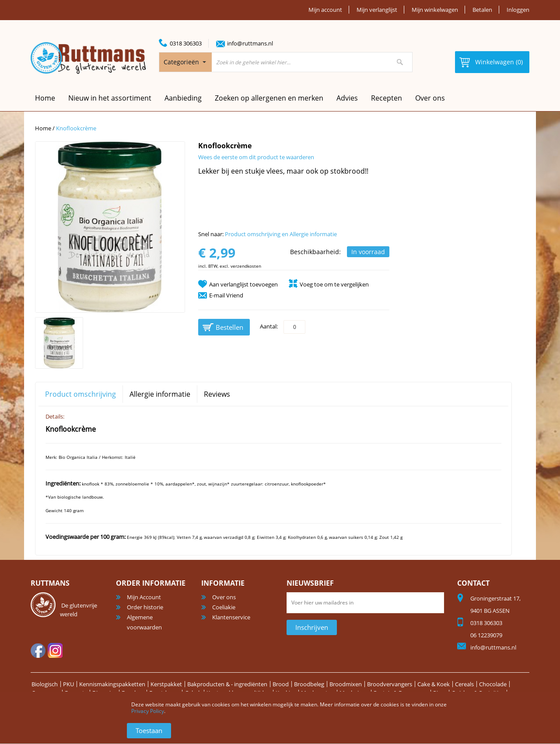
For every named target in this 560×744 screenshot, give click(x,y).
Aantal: (269, 326)
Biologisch (45, 684)
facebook (38, 650)
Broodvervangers (390, 684)
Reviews (217, 394)
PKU (68, 684)
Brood (281, 684)
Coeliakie (224, 607)
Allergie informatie (160, 394)
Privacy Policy (148, 711)
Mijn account (325, 10)
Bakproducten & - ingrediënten (227, 684)
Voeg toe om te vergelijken (334, 284)
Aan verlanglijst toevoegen (243, 284)
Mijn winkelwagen (435, 10)
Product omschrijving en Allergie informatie (281, 234)
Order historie (145, 607)
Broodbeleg (309, 684)
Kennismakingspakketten (112, 684)
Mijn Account (144, 597)
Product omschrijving (80, 394)
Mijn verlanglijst (377, 10)
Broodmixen (346, 684)
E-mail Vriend (226, 295)
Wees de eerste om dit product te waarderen (256, 157)
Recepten (387, 98)
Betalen (482, 10)
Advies (347, 98)
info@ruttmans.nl (250, 43)
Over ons (430, 98)
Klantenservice (231, 617)
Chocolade (493, 684)
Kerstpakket (166, 684)
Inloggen (518, 10)
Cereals (464, 684)
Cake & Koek (434, 684)
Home (43, 128)
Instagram (55, 650)
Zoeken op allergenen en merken (269, 98)
